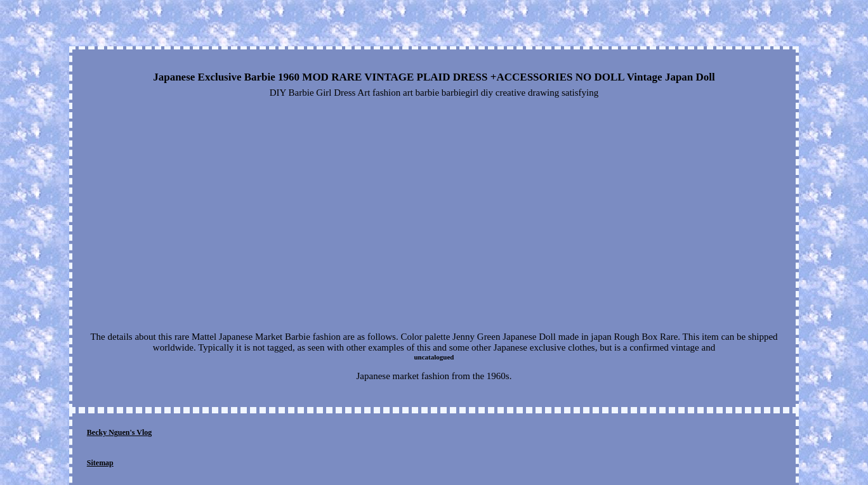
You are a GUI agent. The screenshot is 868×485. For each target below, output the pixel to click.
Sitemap (100, 463)
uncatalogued (434, 357)
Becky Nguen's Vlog (119, 432)
